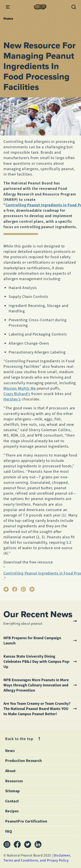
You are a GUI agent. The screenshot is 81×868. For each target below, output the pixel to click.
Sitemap (13, 791)
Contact (12, 801)
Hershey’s (12, 399)
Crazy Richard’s (17, 394)
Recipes (12, 811)
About (10, 771)
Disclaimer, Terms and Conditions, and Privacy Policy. (37, 858)
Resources (14, 781)
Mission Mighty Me (20, 388)
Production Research (24, 761)
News (10, 751)
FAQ (9, 831)
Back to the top (24, 739)
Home (8, 19)
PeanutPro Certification (26, 821)
